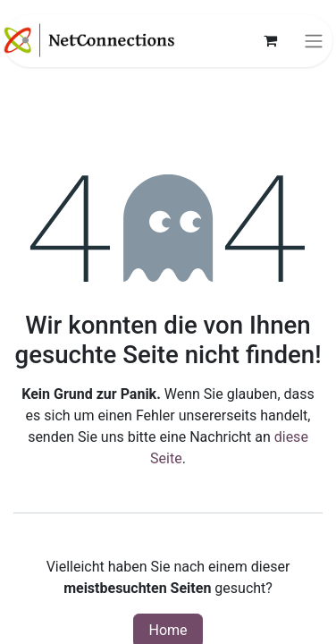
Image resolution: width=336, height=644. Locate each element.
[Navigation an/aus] (314, 41)
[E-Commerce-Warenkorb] (270, 40)
